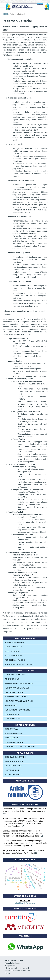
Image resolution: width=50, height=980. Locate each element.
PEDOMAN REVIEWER (14, 742)
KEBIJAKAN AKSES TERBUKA (17, 697)
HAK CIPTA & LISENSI (13, 692)
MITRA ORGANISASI (13, 766)
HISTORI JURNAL (12, 770)
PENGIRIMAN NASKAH (14, 642)
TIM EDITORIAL (11, 729)
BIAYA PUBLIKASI (11, 714)
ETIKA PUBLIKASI (12, 679)
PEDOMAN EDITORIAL (14, 733)
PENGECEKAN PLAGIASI (15, 660)
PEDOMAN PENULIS (13, 647)
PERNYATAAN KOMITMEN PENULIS (19, 664)
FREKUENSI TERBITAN (14, 719)
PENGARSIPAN (11, 705)
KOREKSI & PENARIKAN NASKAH (18, 701)
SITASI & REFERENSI (13, 656)
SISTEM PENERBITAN (13, 775)
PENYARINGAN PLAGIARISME (17, 710)
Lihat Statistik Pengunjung (25, 903)
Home (5, 14)
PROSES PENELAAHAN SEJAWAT (18, 683)
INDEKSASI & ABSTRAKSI (15, 757)
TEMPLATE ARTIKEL (13, 651)
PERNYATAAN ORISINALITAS (16, 688)
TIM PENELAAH (11, 738)
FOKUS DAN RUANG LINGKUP (17, 675)
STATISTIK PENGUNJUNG (15, 761)
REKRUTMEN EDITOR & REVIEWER (19, 747)
